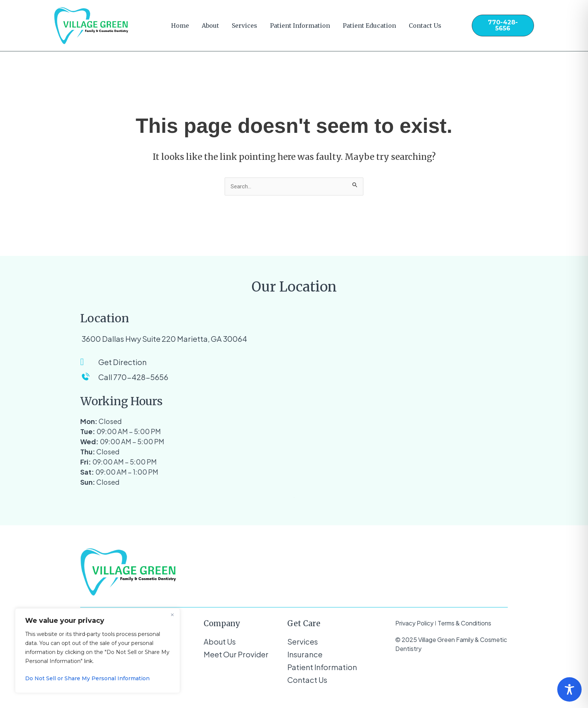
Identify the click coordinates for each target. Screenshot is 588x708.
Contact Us (425, 26)
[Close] (172, 615)
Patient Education (369, 26)
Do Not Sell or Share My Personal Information (87, 678)
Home (180, 26)
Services (244, 26)
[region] (97, 651)
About (210, 26)
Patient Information (300, 26)
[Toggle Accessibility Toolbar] (569, 689)
